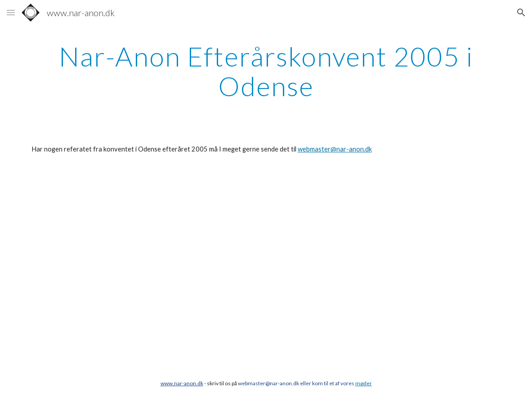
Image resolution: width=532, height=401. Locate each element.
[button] (11, 12)
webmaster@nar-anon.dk (335, 149)
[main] (266, 71)
